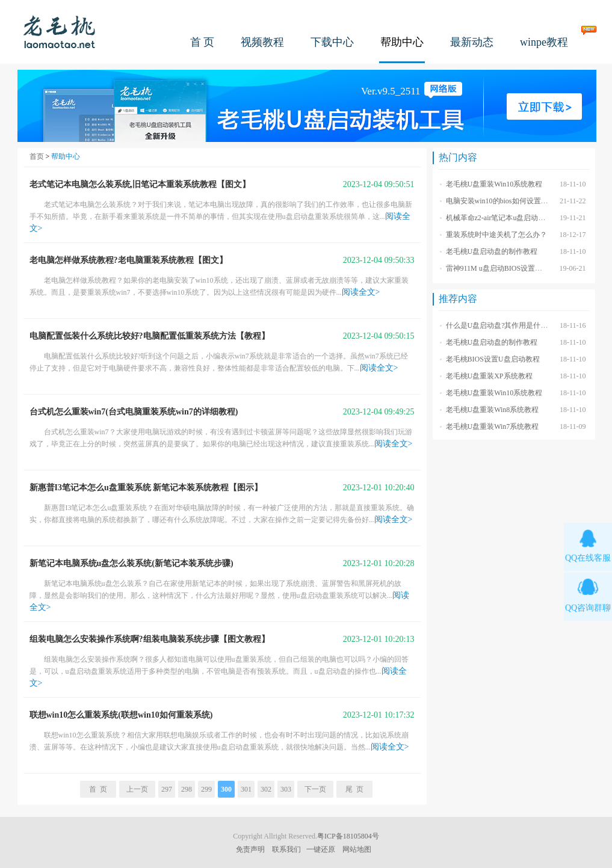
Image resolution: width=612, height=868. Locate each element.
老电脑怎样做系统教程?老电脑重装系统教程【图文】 (128, 260)
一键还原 (321, 849)
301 (246, 789)
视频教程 (262, 42)
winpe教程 (544, 42)
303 (286, 789)
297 (167, 789)
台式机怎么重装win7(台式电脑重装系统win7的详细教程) (134, 412)
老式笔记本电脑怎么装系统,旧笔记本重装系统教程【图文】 (140, 184)
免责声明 (250, 849)
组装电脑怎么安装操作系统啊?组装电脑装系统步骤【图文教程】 (150, 639)
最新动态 (472, 42)
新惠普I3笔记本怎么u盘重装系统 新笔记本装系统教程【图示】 (146, 488)
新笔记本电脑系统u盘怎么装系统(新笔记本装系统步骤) (131, 563)
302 (266, 789)
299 (206, 789)
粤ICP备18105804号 (348, 836)
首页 (37, 156)
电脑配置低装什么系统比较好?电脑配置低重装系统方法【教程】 (150, 336)
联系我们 (286, 849)
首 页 (202, 42)
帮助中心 (402, 42)
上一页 (137, 789)
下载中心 (332, 42)
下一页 (315, 789)
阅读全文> (361, 292)
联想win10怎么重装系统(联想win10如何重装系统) (121, 715)
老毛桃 (60, 32)
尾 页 (354, 789)
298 (187, 789)
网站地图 (357, 849)
